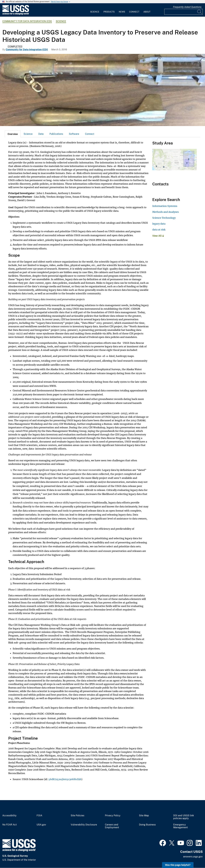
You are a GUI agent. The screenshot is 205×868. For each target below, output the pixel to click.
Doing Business (147, 825)
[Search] (200, 12)
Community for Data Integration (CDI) (27, 21)
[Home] (16, 14)
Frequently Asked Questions (187, 7)
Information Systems (165, 206)
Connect (134, 12)
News (122, 12)
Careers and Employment (112, 826)
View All (158, 236)
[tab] (13, 134)
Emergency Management (181, 826)
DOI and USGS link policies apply (184, 817)
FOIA (39, 816)
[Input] (183, 12)
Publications (56, 134)
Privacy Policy (113, 816)
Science (95, 12)
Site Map (144, 816)
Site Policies (77, 816)
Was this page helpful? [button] (178, 865)
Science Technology (164, 218)
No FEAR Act (10, 825)
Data (41, 134)
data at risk (159, 230)
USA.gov (41, 825)
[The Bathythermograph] (102, 90)
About (147, 12)
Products (109, 12)
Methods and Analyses (166, 212)
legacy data (159, 224)
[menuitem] (95, 10)
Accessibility (9, 816)
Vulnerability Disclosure (84, 825)
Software (74, 134)
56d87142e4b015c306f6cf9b (65, 779)
